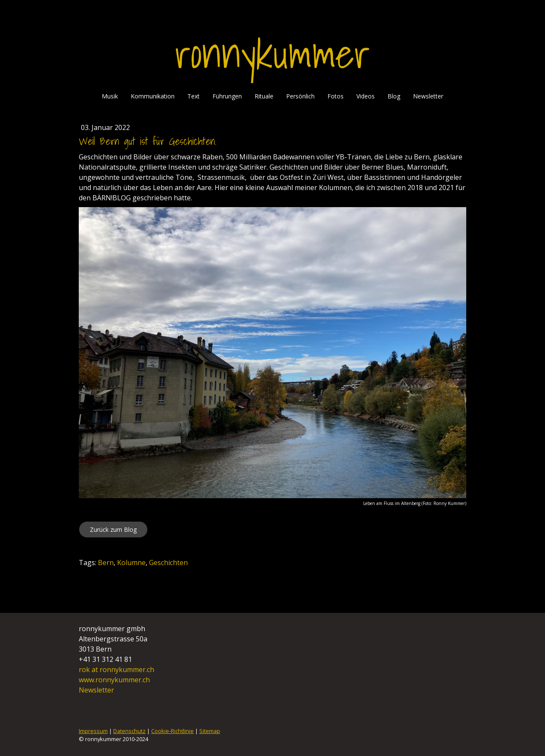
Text (194, 96)
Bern (106, 563)
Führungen (227, 96)
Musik (110, 96)
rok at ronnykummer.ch (117, 669)
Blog (394, 96)
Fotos (336, 96)
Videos (366, 96)
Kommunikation (153, 96)
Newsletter (428, 96)
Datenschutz (129, 731)
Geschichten (168, 563)
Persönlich (300, 96)
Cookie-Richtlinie (172, 731)
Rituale (264, 96)
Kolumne (131, 563)
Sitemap (210, 731)
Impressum (93, 731)
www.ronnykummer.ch (114, 680)
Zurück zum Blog (113, 529)
